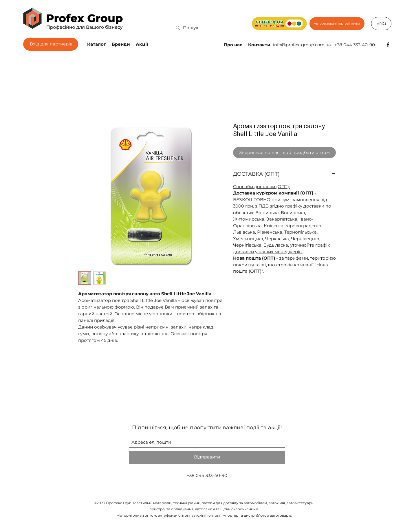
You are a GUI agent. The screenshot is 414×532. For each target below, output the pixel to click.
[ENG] (381, 24)
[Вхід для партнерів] (51, 44)
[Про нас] (234, 45)
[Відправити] (207, 457)
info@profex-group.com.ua (302, 45)
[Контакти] (260, 45)
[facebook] (388, 45)
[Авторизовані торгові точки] (337, 24)
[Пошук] (208, 28)
